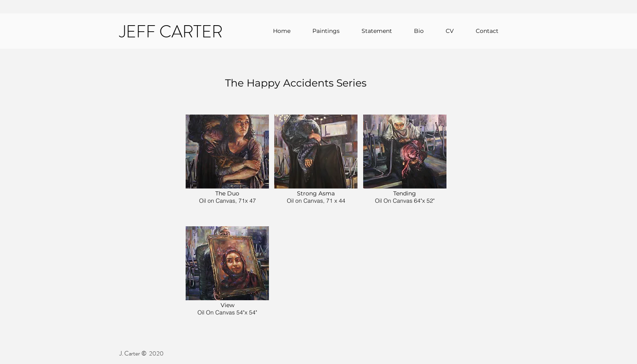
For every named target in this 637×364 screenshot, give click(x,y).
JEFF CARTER (171, 32)
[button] (227, 168)
